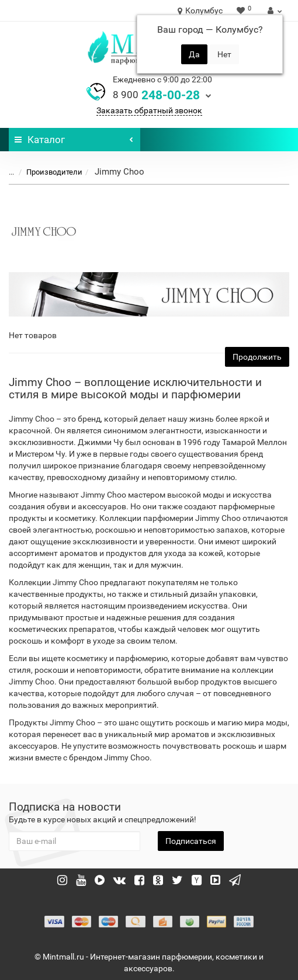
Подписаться (191, 841)
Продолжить (257, 357)
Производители (47, 172)
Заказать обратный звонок (149, 110)
